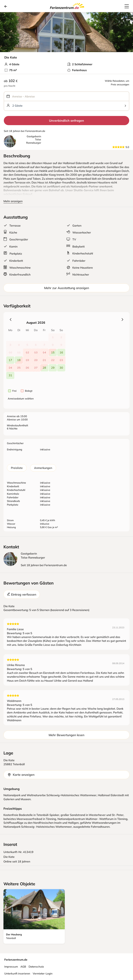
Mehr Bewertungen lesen (66, 735)
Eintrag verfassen (22, 594)
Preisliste (17, 468)
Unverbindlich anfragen (66, 120)
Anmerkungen (43, 468)
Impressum (11, 967)
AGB (23, 967)
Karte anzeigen (21, 775)
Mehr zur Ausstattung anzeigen (67, 288)
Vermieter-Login (43, 974)
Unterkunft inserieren (17, 974)
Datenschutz (36, 967)
